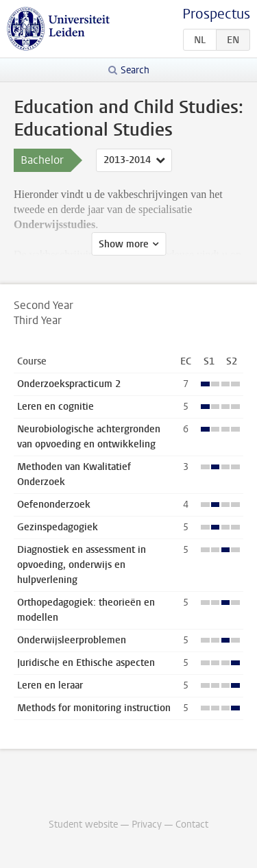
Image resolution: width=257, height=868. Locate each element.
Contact (192, 824)
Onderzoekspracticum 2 (69, 384)
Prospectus (216, 14)
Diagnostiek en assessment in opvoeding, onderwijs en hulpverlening (82, 565)
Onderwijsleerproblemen (72, 640)
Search (135, 70)
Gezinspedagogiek (58, 527)
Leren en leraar (50, 685)
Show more (124, 244)
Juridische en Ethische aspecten (86, 663)
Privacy (147, 824)
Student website (83, 824)
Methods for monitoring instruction (94, 708)
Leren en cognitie (56, 407)
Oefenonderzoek (54, 505)
